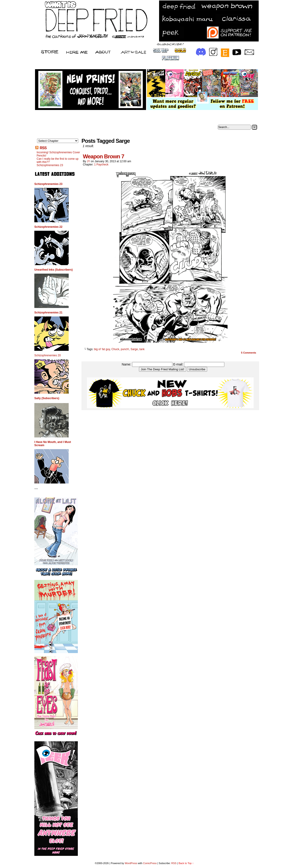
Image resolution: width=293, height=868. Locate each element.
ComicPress (150, 863)
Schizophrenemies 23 (50, 165)
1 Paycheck (101, 165)
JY (88, 161)
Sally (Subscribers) (47, 398)
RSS (43, 148)
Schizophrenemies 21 (48, 313)
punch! (125, 349)
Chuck (115, 349)
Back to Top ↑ (186, 863)
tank (142, 349)
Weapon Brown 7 (103, 156)
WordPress (131, 863)
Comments (249, 353)
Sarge (134, 349)
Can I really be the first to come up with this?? (58, 160)
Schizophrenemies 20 (47, 355)
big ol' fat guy (102, 349)
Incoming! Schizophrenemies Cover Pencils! (58, 154)
